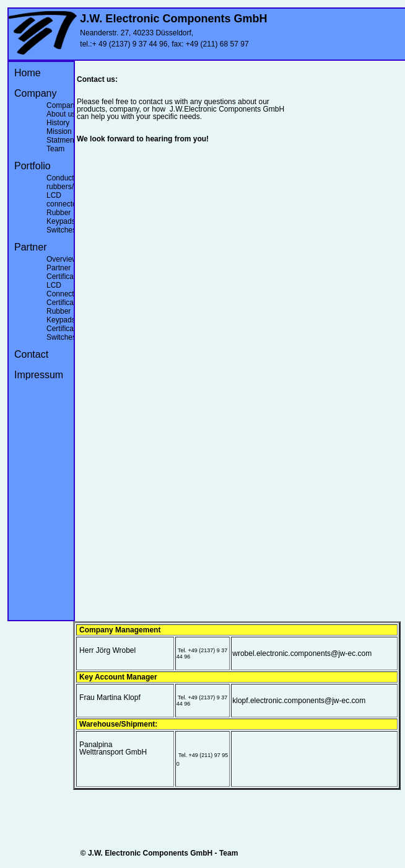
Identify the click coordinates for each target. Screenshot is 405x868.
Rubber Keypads (61, 217)
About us (61, 114)
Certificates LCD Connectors (65, 285)
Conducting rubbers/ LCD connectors (65, 191)
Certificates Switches (65, 333)
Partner (30, 247)
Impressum (39, 375)
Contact (31, 354)
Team (55, 149)
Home (28, 73)
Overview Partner (62, 263)
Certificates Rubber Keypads (65, 311)
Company (35, 93)
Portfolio (33, 166)
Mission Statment (61, 136)
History (58, 123)
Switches (61, 230)
